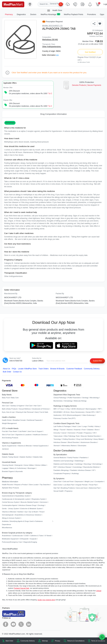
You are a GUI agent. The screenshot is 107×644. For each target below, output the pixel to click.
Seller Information (50, 55)
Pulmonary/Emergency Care (12, 542)
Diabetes (90, 430)
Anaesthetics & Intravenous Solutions (28, 515)
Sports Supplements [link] (9, 446)
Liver (79, 426)
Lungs (85, 426)
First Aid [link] (5, 431)
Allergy (56, 430)
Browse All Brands (57, 369)
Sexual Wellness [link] (25, 409)
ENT (55, 467)
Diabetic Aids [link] (38, 457)
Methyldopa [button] (10, 123)
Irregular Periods (81, 485)
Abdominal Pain (95, 488)
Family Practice (73, 458)
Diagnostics (22, 14)
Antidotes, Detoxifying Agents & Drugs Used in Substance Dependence (22, 523)
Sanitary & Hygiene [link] (17, 406)
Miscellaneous (7, 528)
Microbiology (94, 398)
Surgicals (33, 539)
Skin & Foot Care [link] (8, 435)
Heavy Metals (98, 439)
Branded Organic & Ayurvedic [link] (12, 471)
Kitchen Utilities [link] (41, 465)
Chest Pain (57, 482)
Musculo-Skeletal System (30, 502)
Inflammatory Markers (69, 446)
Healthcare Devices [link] (40, 435)
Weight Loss (89, 482)
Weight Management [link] (9, 423)
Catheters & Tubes (37, 536)
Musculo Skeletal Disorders (91, 436)
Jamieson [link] (5, 449)
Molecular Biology (80, 401)
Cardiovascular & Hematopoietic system (16, 499)
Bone (97, 430)
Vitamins (70, 430)
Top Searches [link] (45, 485)
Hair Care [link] (37, 406)
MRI (55, 409)
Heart (74, 426)
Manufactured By (11, 294)
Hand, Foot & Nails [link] (41, 412)
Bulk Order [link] (10, 641)
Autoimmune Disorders (89, 442)
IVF (93, 470)
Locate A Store (27, 369)
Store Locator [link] (34, 485)
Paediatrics (84, 458)
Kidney (97, 426)
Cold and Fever (68, 482)
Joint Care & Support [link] (35, 431)
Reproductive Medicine (91, 467)
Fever (84, 430)
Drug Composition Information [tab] (54, 114)
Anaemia (77, 430)
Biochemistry (58, 401)
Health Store (54, 11)
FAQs (14, 369)
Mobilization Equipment (10, 539)
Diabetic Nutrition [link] (26, 457)
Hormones (44, 502)
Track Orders (44, 369)
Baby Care (15, 398)
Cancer (64, 433)
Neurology (88, 464)
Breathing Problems (68, 488)
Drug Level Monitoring (84, 439)
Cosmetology (77, 467)
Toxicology (57, 439)
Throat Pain (93, 485)
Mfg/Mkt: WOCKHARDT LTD (52, 26)
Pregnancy (88, 433)
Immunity (57, 433)
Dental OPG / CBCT (93, 412)
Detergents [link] (19, 465)
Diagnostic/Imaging (30, 542)
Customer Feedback (74, 369)
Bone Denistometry (78, 412)
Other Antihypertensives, (52, 47)
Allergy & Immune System (11, 518)
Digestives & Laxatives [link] (23, 435)
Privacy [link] (58, 641)
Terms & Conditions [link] (98, 641)
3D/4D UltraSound (78, 409)
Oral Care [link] (29, 406)
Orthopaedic (24, 539)
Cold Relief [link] (22, 431)
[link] (13, 4)
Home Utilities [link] (29, 465)
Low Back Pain (69, 485)
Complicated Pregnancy (62, 473)
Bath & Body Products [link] (10, 409)
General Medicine (60, 458)
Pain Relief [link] (13, 431)
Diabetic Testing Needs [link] (10, 457)
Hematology (68, 401)
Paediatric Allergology (61, 470)
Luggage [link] (5, 468)
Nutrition (20, 512)
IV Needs (48, 536)
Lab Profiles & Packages (62, 426)
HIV (94, 433)
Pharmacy (9, 14)
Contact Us (17, 372)
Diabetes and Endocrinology (64, 464)
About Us (7, 369)
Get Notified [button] (90, 52)
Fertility (91, 426)
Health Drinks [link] (7, 420)
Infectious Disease (60, 442)
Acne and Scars (82, 488)
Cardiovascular (17, 536)
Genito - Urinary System (11, 509)
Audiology (75, 473)
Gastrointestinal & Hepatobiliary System (16, 496)
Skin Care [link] (6, 406)
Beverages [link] (32, 468)
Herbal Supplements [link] (40, 446)
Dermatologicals (8, 515)
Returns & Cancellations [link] (76, 641)
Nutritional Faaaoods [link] (34, 420)
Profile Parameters (74, 398)
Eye (26, 512)
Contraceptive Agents (10, 505)
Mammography (91, 409)
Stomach (57, 446)
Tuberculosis (58, 436)
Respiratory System (39, 499)
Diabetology (79, 461)
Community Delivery (92, 369)
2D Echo (67, 412)
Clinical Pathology (60, 398)
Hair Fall (57, 488)
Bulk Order (7, 372)
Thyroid (63, 430)
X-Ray (68, 409)
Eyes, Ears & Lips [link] (8, 412)
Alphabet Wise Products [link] (11, 488)
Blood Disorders (74, 442)
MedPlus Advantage (50, 14)
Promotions (91, 14)
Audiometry (58, 415)
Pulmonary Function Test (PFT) (65, 418)
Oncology (41, 505)
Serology (85, 398)
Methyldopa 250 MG (50, 40)
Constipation (99, 482)
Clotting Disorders (69, 439)
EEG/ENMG (58, 412)
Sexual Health (59, 491)
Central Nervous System (11, 502)
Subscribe (97, 361)
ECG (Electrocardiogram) (72, 415)
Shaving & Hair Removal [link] (25, 412)
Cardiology (79, 464)
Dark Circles (58, 485)
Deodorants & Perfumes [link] (41, 409)
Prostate (80, 433)
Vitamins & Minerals (9, 512)
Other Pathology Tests (72, 436)
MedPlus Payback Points (74, 14)
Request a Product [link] (21, 485)
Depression (79, 482)
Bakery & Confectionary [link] (18, 468)
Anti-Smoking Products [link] (10, 438)
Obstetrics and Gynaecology (64, 461)
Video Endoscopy (88, 415)
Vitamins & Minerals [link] (25, 446)
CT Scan (61, 409)
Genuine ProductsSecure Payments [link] (87, 85)
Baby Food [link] (6, 398)
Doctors (34, 14)
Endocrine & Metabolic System (31, 509)
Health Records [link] (8, 485)
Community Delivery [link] (28, 641)
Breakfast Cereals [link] (19, 420)
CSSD (26, 536)
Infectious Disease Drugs (27, 505)
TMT (99, 409)
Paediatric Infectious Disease (81, 470)
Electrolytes (82, 446)
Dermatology (97, 464)
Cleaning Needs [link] (8, 465)
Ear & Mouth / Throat (36, 512)
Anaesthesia (6, 536)
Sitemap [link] (45, 641)
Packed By (60, 294)
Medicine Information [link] (10, 482)
